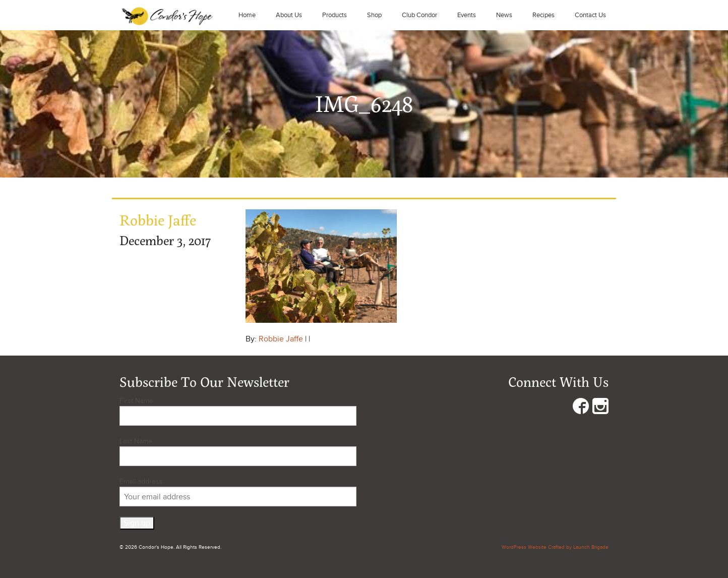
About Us (289, 15)
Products (335, 15)
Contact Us (590, 15)
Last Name (136, 441)
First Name (136, 401)
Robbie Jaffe (281, 339)
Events (467, 15)
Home (247, 15)
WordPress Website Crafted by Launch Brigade (555, 547)
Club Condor (419, 15)
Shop (374, 15)
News (504, 15)
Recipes (543, 15)
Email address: (238, 492)
